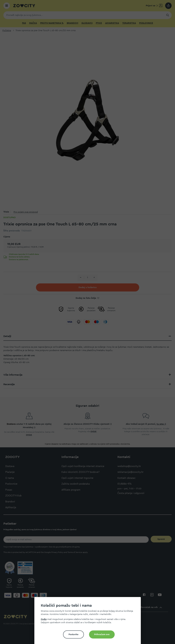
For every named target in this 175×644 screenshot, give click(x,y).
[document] (89, 622)
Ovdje (44, 619)
